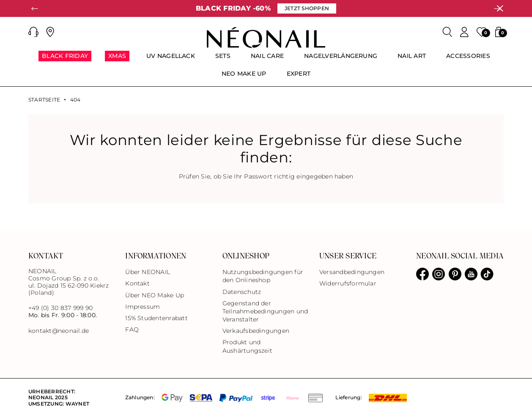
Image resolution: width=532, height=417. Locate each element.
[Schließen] (500, 8)
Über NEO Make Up (155, 295)
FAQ (132, 329)
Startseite (44, 100)
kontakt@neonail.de (59, 331)
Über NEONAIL (148, 272)
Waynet (77, 404)
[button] (33, 32)
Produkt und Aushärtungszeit (248, 346)
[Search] (447, 32)
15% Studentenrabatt (156, 318)
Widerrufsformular (348, 283)
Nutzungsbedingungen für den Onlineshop (263, 276)
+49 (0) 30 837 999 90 (60, 308)
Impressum (143, 307)
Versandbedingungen (352, 272)
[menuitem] (65, 60)
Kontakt (137, 283)
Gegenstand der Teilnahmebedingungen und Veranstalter (265, 311)
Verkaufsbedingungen (256, 331)
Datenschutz (242, 292)
